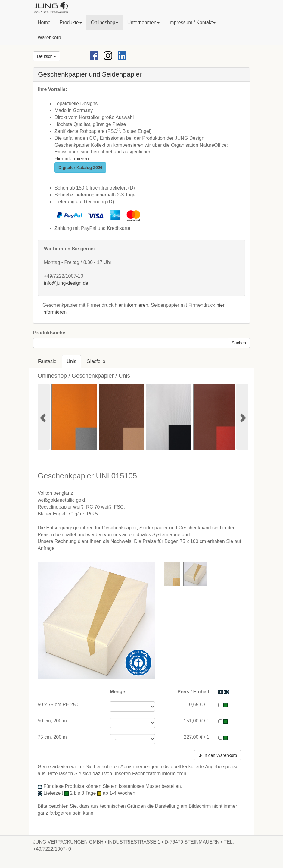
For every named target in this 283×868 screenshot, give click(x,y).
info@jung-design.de (66, 283)
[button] (71, 23)
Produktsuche (49, 333)
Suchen (239, 343)
